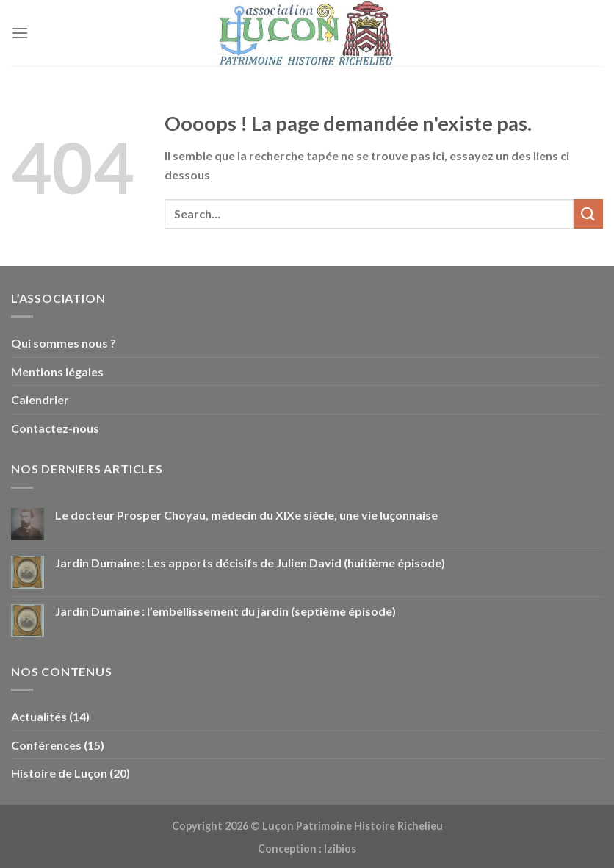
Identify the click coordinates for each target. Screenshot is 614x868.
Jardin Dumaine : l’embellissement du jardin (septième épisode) (225, 611)
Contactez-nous (55, 428)
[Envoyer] (588, 214)
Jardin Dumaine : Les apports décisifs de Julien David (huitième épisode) (250, 563)
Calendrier (40, 399)
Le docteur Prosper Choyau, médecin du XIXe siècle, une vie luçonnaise (246, 515)
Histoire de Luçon (59, 773)
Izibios (340, 849)
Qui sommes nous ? (64, 343)
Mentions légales (57, 372)
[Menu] (20, 33)
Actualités (39, 716)
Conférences (46, 745)
